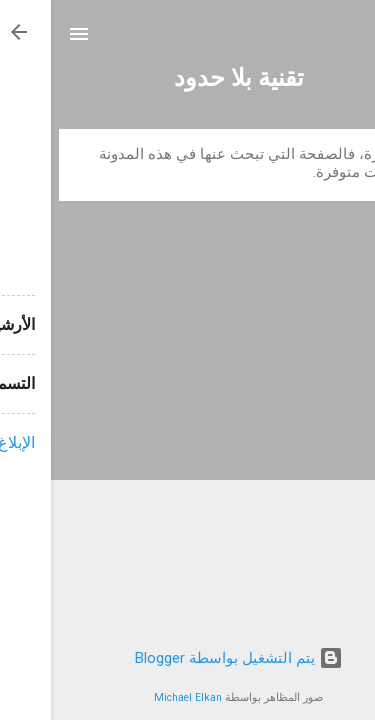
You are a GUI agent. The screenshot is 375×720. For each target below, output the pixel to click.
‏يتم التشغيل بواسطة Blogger (188, 658)
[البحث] (347, 36)
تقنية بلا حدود (188, 78)
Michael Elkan (137, 697)
